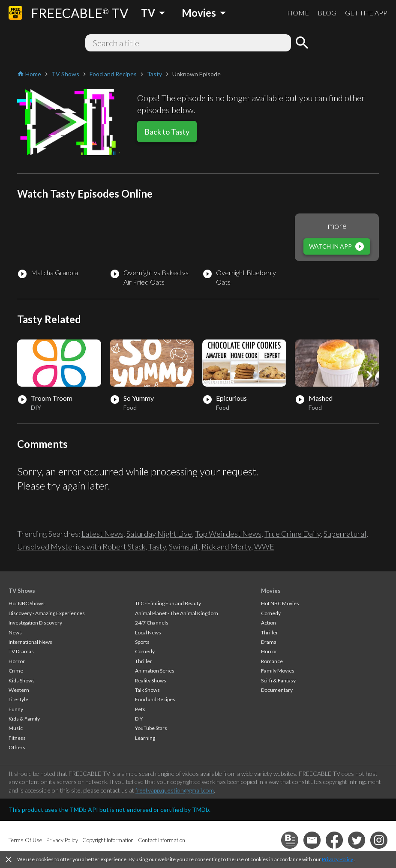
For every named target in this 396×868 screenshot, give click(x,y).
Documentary (277, 690)
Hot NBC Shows (27, 603)
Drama (269, 642)
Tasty (157, 547)
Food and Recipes (155, 699)
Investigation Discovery (35, 623)
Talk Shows (147, 690)
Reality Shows (151, 680)
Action (268, 623)
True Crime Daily (292, 534)
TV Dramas (21, 651)
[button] (369, 375)
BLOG (327, 13)
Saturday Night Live (159, 534)
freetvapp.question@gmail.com (175, 790)
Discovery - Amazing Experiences (47, 613)
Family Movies (278, 671)
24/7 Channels (152, 623)
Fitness (17, 738)
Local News (148, 632)
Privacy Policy (337, 859)
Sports (142, 642)
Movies (271, 591)
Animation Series (155, 671)
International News (30, 642)
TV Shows (22, 591)
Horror (17, 661)
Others (17, 747)
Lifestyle (18, 699)
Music (16, 728)
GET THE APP (366, 13)
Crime (16, 671)
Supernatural (345, 534)
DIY (139, 719)
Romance (272, 661)
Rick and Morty (226, 547)
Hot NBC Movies (280, 603)
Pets (140, 709)
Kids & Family (24, 719)
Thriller (144, 661)
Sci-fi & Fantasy (278, 680)
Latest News (102, 534)
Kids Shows (22, 680)
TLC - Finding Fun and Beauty (168, 603)
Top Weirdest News (228, 534)
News (15, 632)
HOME (298, 13)
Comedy (145, 651)
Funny (16, 709)
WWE (264, 547)
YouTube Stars (151, 728)
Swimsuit (184, 547)
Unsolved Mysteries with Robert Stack (81, 547)
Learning (145, 738)
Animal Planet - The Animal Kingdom (177, 613)
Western (19, 690)
